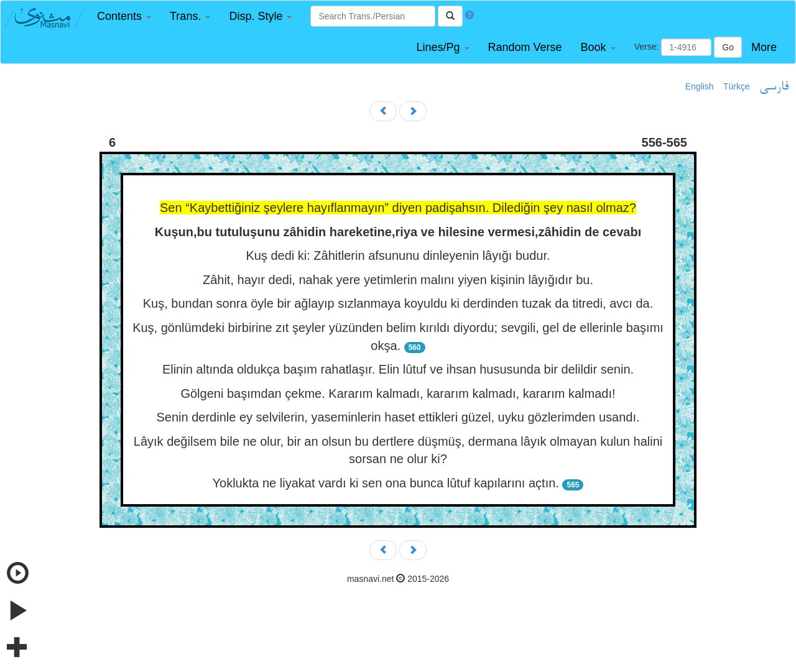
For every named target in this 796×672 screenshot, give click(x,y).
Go (728, 47)
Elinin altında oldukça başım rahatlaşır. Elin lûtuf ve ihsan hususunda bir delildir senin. (398, 369)
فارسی (774, 87)
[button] (124, 16)
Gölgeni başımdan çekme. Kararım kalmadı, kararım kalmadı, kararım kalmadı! (398, 394)
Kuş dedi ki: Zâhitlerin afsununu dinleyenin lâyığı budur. (398, 255)
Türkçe (737, 86)
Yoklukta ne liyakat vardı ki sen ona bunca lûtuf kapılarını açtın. (386, 483)
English (700, 86)
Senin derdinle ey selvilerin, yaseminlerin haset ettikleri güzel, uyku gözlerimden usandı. (398, 417)
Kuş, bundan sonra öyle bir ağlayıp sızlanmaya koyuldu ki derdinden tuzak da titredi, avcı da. (398, 303)
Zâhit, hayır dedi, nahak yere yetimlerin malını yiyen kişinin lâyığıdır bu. (398, 280)
